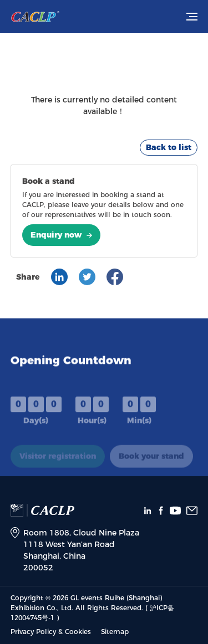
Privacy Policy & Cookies (51, 632)
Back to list (169, 147)
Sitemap (115, 632)
